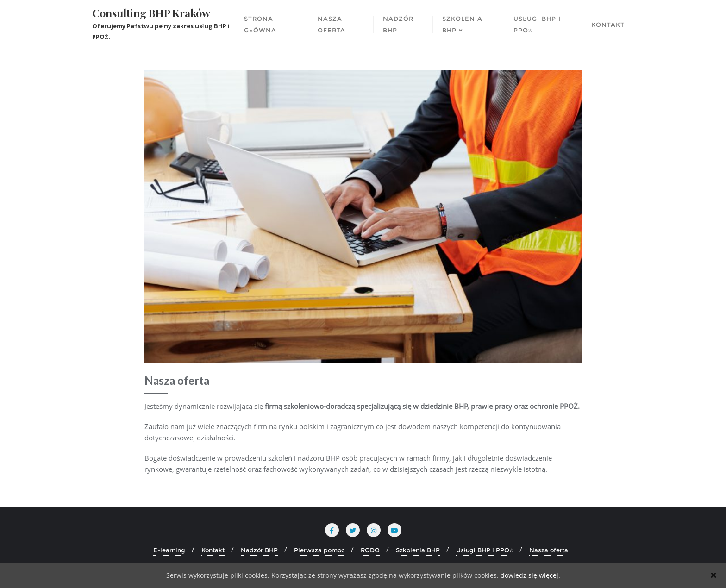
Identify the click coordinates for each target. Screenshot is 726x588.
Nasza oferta (549, 550)
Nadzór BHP (259, 550)
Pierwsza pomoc (319, 550)
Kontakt (213, 550)
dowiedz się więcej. (530, 575)
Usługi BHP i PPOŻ (485, 550)
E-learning (169, 550)
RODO (370, 550)
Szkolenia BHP (418, 550)
